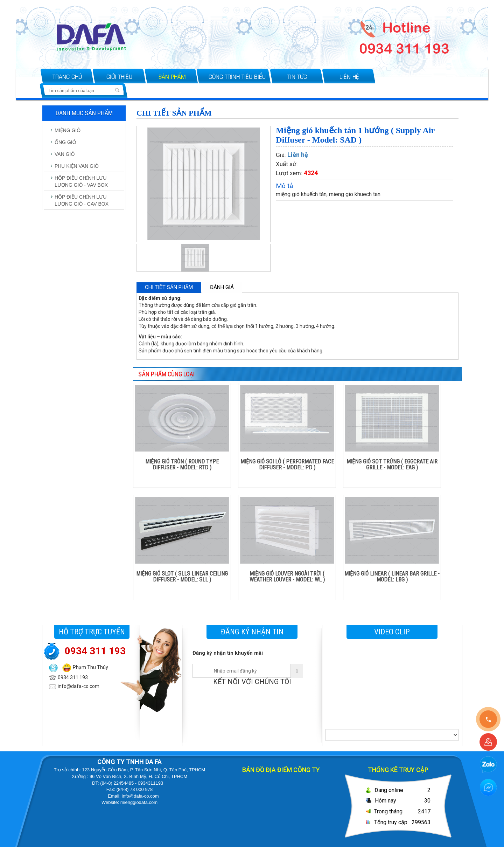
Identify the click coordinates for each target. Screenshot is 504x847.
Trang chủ (67, 76)
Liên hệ (349, 76)
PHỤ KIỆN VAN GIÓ (77, 166)
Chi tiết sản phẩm (169, 287)
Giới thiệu (119, 76)
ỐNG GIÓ (65, 142)
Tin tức (297, 76)
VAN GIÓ (65, 154)
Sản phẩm (172, 76)
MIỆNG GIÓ (68, 130)
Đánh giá (222, 287)
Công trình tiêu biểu (237, 76)
